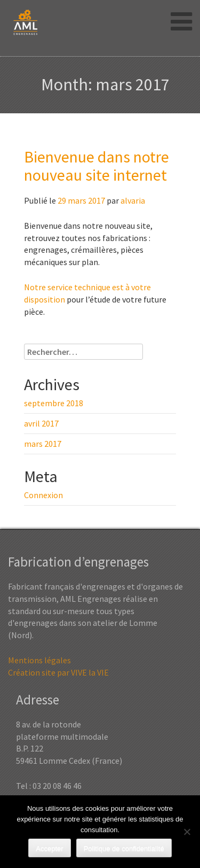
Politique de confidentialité (124, 848)
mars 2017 (43, 444)
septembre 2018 (54, 403)
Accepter (49, 848)
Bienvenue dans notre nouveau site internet (97, 166)
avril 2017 (41, 423)
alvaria (133, 200)
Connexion (43, 495)
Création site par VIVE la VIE (58, 672)
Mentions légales (39, 660)
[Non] (187, 832)
